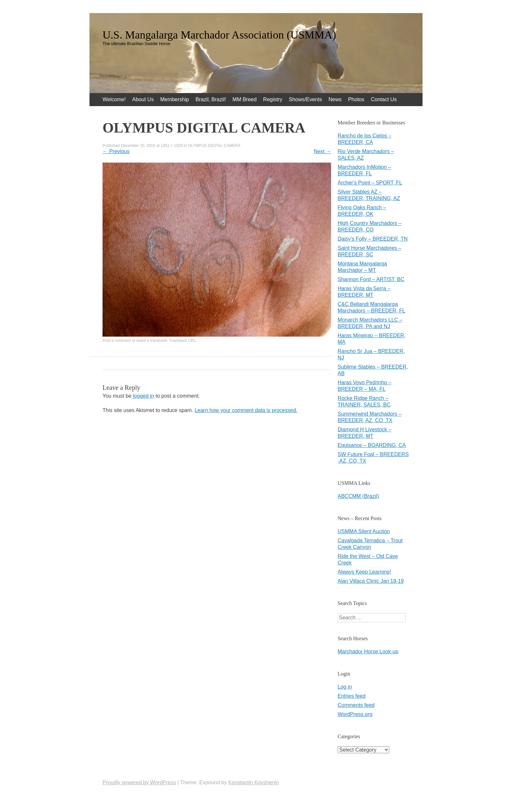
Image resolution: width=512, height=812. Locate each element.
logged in (144, 396)
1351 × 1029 (172, 146)
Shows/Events (305, 99)
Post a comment (117, 341)
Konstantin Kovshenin (254, 782)
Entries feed (352, 696)
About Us (143, 99)
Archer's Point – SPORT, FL (370, 183)
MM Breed (245, 99)
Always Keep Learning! (364, 572)
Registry (273, 99)
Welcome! (114, 99)
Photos (356, 99)
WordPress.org (355, 714)
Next (322, 151)
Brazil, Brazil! (211, 99)
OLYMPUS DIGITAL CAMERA (214, 146)
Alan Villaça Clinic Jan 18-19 (371, 581)
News (335, 99)
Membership (175, 99)
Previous (116, 151)
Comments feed (356, 705)
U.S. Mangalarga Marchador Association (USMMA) (219, 35)
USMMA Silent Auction (364, 531)
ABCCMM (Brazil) (358, 496)
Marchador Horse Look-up (368, 652)
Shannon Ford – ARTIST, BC (371, 279)
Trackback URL (183, 341)
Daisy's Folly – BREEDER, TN (373, 239)
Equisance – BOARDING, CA (372, 445)
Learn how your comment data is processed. (246, 410)
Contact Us (384, 99)
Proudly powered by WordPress (139, 782)
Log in (345, 687)
